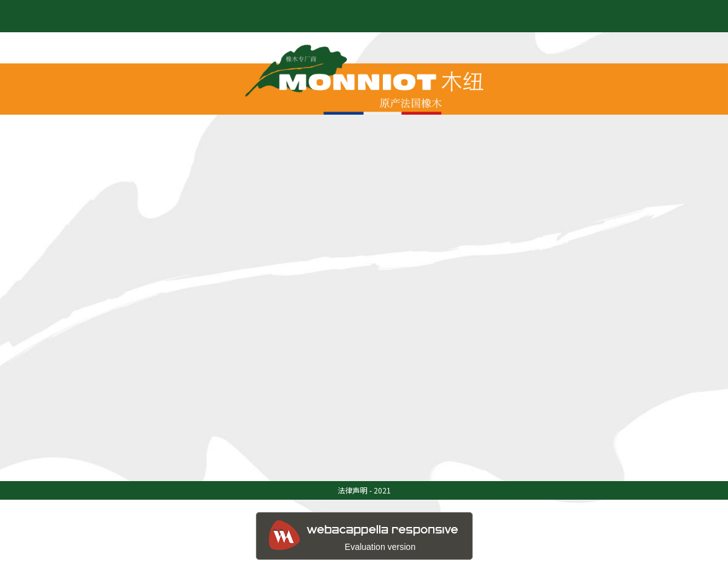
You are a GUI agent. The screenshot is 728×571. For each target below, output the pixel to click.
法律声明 (353, 490)
